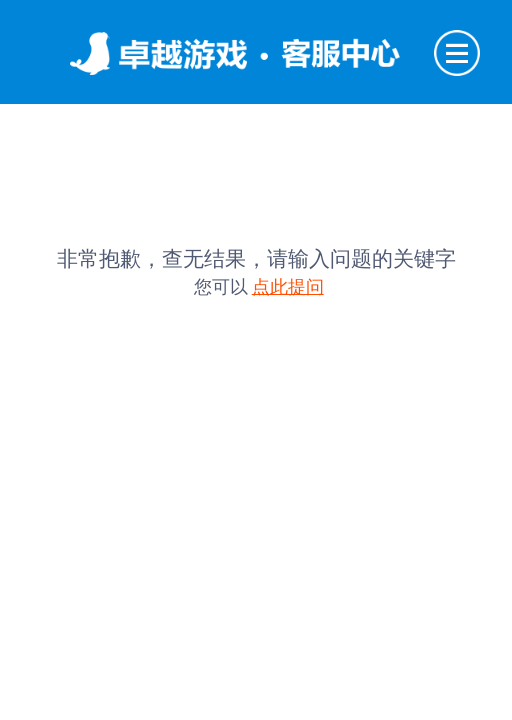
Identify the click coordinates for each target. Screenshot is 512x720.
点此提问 (288, 287)
